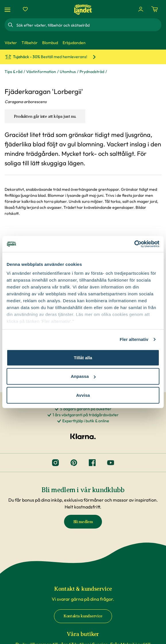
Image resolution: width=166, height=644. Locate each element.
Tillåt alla (83, 357)
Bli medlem (83, 522)
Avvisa (83, 395)
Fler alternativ (134, 339)
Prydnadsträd (92, 72)
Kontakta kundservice (83, 616)
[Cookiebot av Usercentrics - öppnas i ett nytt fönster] (134, 244)
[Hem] (83, 9)
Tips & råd (13, 72)
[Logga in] (141, 9)
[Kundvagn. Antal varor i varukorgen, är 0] (155, 9)
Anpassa (83, 376)
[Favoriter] (25, 9)
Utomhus (68, 72)
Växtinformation (41, 72)
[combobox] (88, 25)
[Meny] (8, 9)
